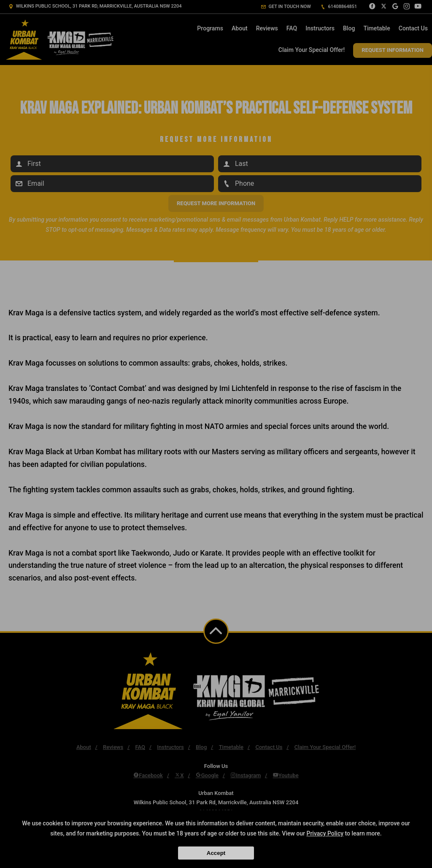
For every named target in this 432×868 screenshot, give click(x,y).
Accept (216, 853)
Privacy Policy (325, 833)
